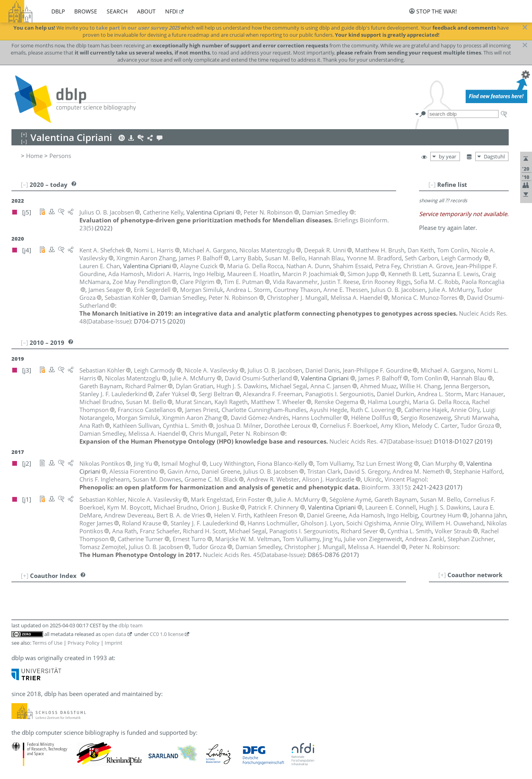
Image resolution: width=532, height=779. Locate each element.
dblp (58, 11)
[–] (432, 184)
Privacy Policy (84, 643)
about (146, 11)
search (117, 11)
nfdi (171, 11)
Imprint (114, 643)
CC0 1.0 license (167, 634)
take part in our (138, 28)
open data (114, 634)
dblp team (131, 625)
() (380, 441)
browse (86, 11)
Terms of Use (47, 643)
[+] (442, 575)
